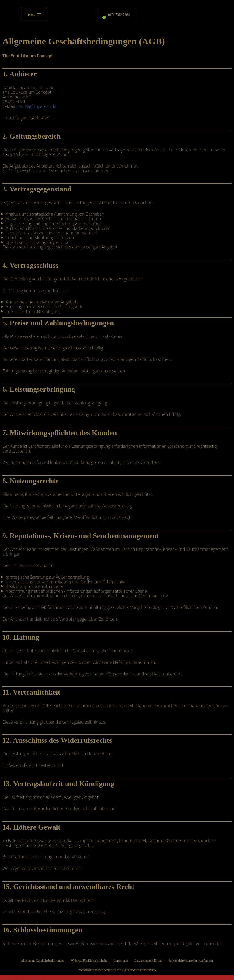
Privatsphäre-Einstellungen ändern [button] (190, 967)
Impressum (121, 967)
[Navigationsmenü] (33, 15)
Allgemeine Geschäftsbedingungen (44, 967)
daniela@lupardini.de (36, 106)
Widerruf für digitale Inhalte (89, 967)
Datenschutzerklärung (148, 967)
